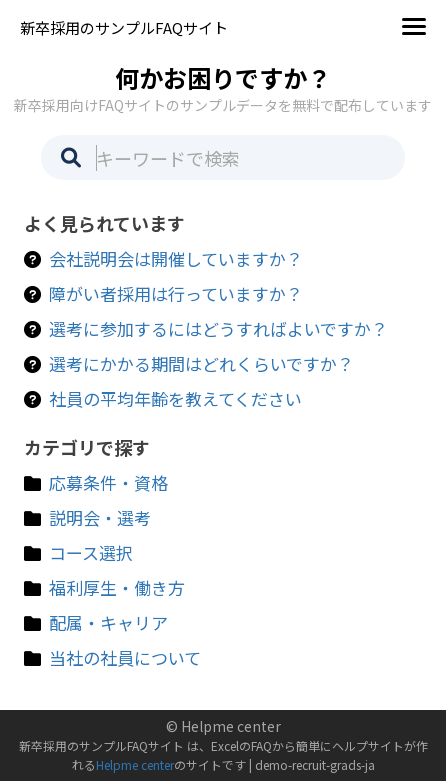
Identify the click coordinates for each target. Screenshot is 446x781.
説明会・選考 (100, 517)
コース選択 (91, 552)
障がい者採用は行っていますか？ (176, 293)
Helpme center (135, 764)
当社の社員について (125, 657)
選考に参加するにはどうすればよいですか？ (218, 328)
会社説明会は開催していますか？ (176, 258)
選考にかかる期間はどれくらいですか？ (201, 363)
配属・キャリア (108, 622)
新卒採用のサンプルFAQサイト (124, 27)
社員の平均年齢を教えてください (175, 398)
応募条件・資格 (108, 482)
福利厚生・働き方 (117, 587)
